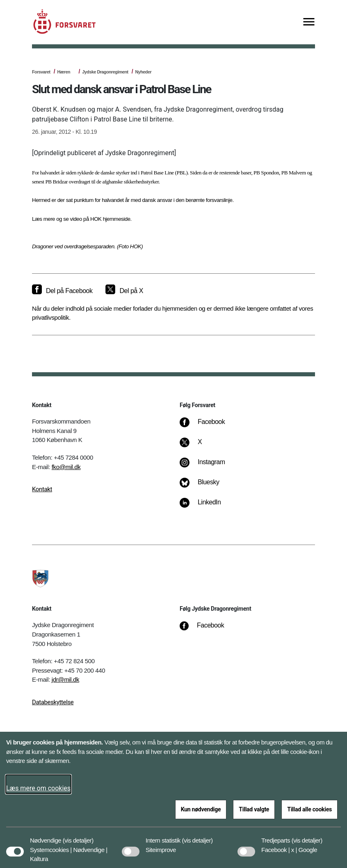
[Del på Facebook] (62, 291)
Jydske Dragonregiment (105, 72)
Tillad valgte (254, 809)
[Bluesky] (205, 486)
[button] (78, 836)
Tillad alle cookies (309, 809)
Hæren (64, 72)
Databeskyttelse (53, 702)
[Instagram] (208, 466)
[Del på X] (124, 291)
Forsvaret (41, 72)
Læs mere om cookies (38, 788)
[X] (200, 446)
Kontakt (42, 489)
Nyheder (144, 72)
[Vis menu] (309, 22)
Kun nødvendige (201, 809)
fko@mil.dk (66, 467)
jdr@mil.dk (65, 679)
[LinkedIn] (206, 506)
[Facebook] (208, 426)
